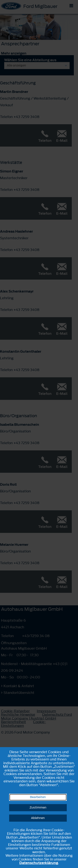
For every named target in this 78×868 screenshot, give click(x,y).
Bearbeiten (38, 797)
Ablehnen (38, 818)
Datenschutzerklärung (39, 863)
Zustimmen (38, 808)
